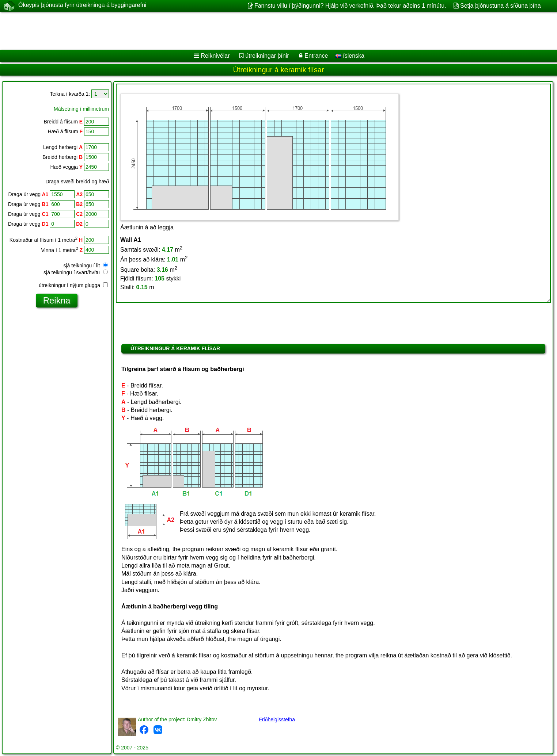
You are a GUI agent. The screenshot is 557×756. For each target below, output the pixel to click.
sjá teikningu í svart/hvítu (76, 272)
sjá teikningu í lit (86, 266)
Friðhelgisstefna (277, 719)
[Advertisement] (222, 31)
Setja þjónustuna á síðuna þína (501, 6)
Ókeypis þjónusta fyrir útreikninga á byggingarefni (82, 5)
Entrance (316, 56)
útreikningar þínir (267, 56)
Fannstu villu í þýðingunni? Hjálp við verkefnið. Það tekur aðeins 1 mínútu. (350, 6)
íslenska (350, 56)
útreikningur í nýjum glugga (73, 285)
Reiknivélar (215, 56)
